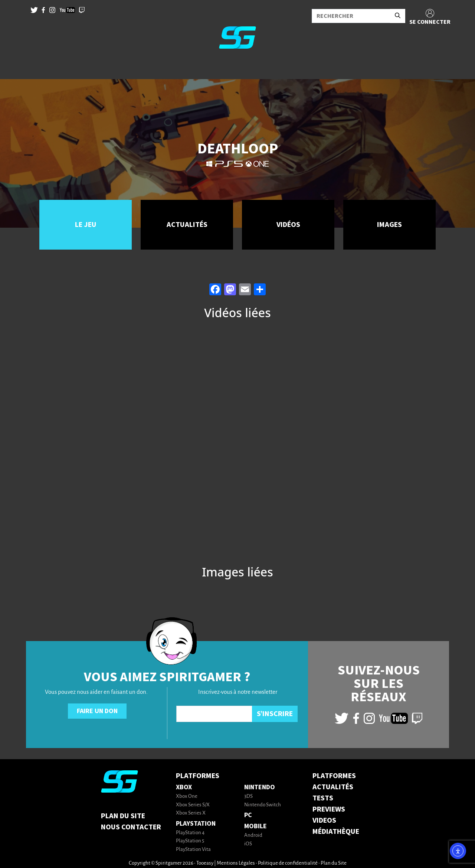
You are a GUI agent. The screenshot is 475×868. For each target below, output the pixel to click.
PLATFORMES (334, 776)
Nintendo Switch (263, 805)
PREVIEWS (329, 809)
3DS (248, 797)
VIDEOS (324, 820)
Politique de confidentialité (288, 863)
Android (253, 836)
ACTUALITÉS (333, 787)
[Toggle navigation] (15, 67)
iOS (248, 844)
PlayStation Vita (193, 850)
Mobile (255, 826)
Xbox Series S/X (193, 805)
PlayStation (196, 824)
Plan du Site (123, 816)
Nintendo (260, 787)
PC (248, 815)
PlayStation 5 (190, 841)
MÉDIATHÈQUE (336, 832)
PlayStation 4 (190, 833)
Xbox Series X (191, 813)
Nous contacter (131, 827)
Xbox (184, 787)
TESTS (323, 798)
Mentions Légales (236, 863)
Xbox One (187, 797)
